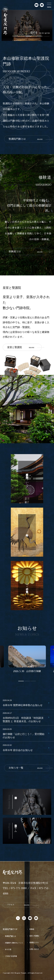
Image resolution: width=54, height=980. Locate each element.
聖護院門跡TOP (10, 929)
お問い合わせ (34, 949)
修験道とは (26, 252)
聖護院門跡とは (26, 139)
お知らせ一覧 (26, 768)
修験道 (32, 929)
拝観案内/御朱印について (14, 943)
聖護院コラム (34, 943)
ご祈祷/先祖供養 (11, 956)
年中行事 (8, 950)
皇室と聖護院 (21, 347)
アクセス (18, 905)
